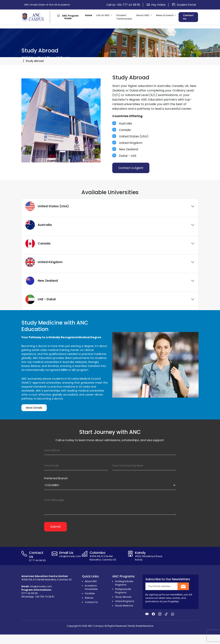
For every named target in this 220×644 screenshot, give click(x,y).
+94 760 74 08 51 (44, 597)
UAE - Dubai (41, 299)
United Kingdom (44, 262)
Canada (38, 244)
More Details (34, 412)
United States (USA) (47, 206)
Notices (89, 598)
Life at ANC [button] (103, 15)
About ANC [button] (143, 15)
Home (89, 15)
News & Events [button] (165, 15)
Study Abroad (123, 597)
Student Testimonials (124, 17)
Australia (39, 225)
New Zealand (42, 281)
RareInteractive (145, 626)
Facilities (90, 593)
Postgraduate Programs (123, 591)
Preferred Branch (56, 478)
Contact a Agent (131, 168)
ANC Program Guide (68, 17)
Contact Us (188, 17)
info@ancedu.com (41, 586)
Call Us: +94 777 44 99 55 (123, 5)
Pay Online (156, 5)
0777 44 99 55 (30, 593)
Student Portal (184, 5)
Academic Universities (91, 587)
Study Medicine (124, 606)
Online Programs (125, 601)
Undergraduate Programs (124, 583)
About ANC (91, 581)
